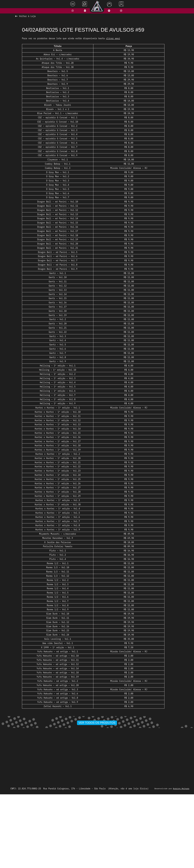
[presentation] (40, 753)
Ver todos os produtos (97, 794)
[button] (87, 788)
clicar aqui (113, 38)
